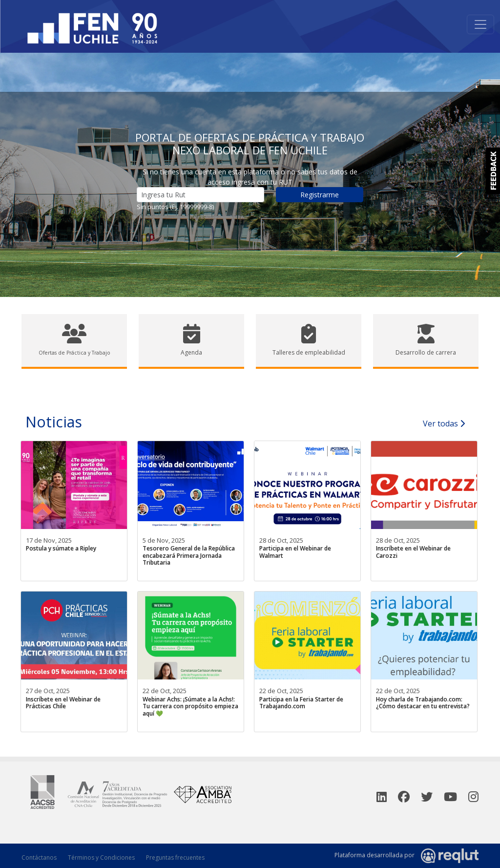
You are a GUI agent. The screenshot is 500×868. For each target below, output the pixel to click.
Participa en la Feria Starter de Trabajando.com (301, 703)
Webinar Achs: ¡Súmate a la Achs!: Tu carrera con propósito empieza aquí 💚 (190, 706)
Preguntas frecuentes (175, 857)
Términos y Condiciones (101, 857)
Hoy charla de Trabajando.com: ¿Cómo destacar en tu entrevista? (423, 703)
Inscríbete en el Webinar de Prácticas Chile (63, 703)
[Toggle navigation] (480, 24)
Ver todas (444, 423)
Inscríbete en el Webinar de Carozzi (413, 552)
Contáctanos (39, 857)
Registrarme (320, 195)
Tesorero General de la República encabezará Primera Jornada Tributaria (189, 555)
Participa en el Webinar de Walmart (295, 552)
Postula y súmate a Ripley (61, 548)
